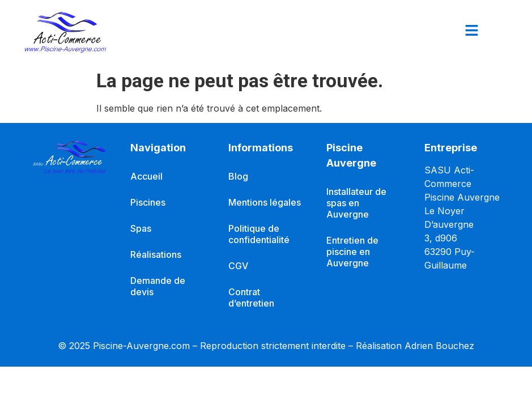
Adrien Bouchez (439, 346)
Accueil (146, 176)
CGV (238, 266)
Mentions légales (265, 202)
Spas (141, 228)
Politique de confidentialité (259, 234)
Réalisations (156, 254)
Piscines (148, 202)
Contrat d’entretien (251, 297)
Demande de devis (158, 286)
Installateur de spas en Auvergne (356, 203)
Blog (238, 176)
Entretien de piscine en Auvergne (352, 252)
